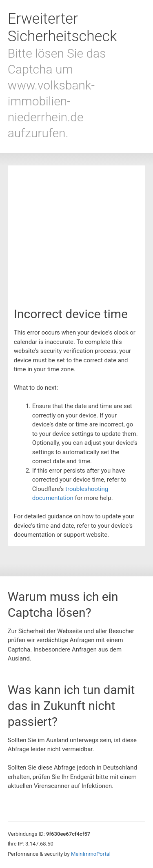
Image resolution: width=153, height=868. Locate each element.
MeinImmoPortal (91, 854)
